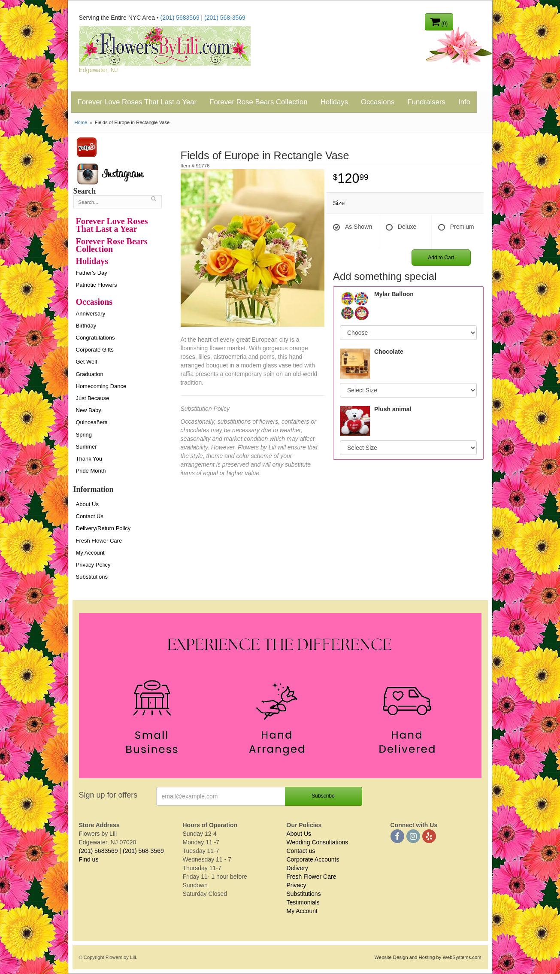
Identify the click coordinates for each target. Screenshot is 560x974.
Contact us (301, 851)
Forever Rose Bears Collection (259, 102)
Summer (86, 447)
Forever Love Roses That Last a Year (137, 102)
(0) (439, 21)
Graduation (90, 374)
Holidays (334, 102)
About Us (87, 504)
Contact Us (90, 516)
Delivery (298, 868)
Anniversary (91, 314)
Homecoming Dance (101, 386)
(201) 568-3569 (225, 18)
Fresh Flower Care (99, 541)
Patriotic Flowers (97, 285)
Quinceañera (92, 422)
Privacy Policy (93, 565)
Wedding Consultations (318, 842)
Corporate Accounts (313, 859)
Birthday (86, 326)
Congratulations (95, 338)
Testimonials (303, 902)
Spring (84, 435)
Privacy (297, 885)
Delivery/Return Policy (103, 528)
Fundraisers (426, 102)
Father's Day (92, 273)
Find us (89, 859)
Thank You (89, 459)
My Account (90, 553)
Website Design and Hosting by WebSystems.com (428, 957)
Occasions (378, 102)
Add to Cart (441, 258)
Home (81, 122)
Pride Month (91, 471)
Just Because (93, 398)
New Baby (89, 410)
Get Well (87, 362)
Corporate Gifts (95, 350)
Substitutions (92, 577)
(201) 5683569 (180, 18)
